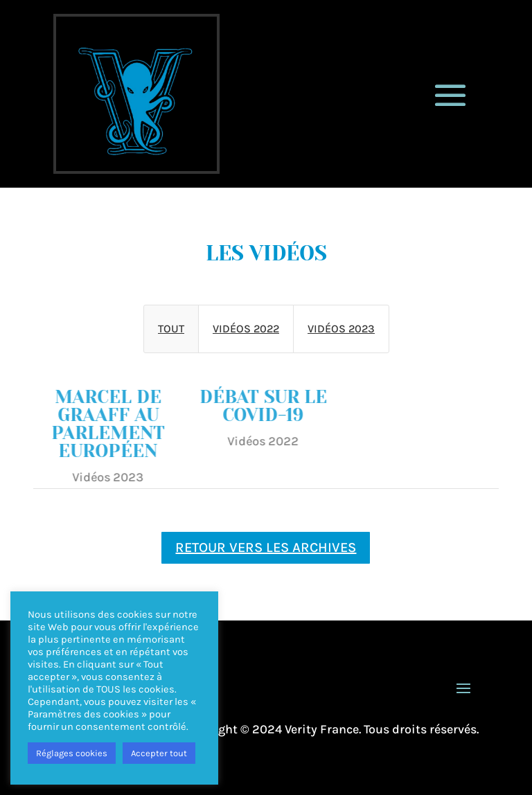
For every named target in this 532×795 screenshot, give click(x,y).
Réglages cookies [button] (72, 753)
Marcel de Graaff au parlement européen (103, 424)
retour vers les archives (266, 547)
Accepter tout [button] (159, 753)
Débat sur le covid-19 (258, 406)
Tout (171, 329)
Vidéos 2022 (246, 329)
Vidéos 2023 (341, 329)
